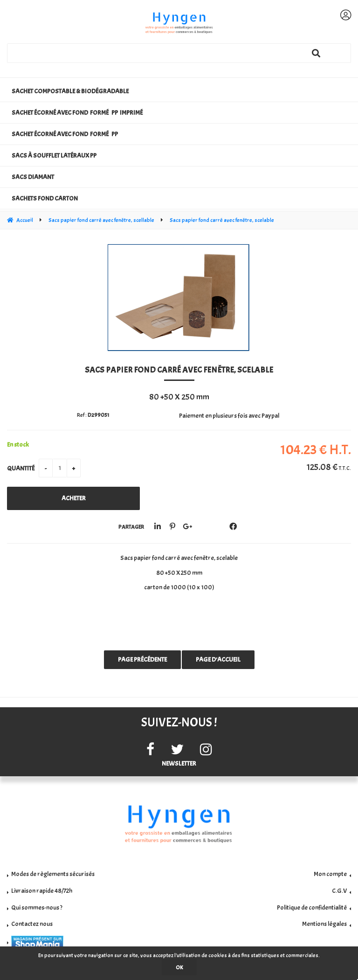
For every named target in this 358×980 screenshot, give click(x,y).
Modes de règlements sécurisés (53, 874)
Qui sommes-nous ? (37, 908)
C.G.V (339, 891)
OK (179, 967)
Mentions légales (324, 924)
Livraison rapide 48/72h (42, 891)
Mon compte (330, 874)
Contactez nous (32, 924)
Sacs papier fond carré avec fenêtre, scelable (179, 370)
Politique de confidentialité (312, 908)
